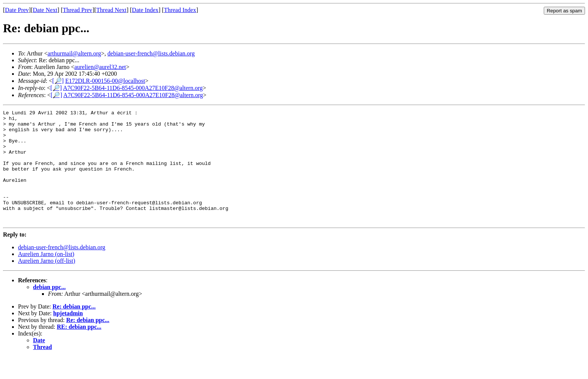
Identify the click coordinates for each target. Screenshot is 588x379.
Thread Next (111, 10)
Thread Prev (77, 10)
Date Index (145, 10)
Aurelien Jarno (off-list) (47, 283)
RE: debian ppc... (79, 349)
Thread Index (180, 10)
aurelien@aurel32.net (100, 67)
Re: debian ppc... (74, 329)
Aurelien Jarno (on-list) (46, 276)
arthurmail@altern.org (74, 53)
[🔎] (58, 81)
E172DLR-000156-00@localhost (105, 81)
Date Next (45, 10)
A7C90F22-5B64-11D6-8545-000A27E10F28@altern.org (133, 88)
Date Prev (17, 10)
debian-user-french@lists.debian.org (151, 53)
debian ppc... (49, 309)
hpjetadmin (68, 336)
